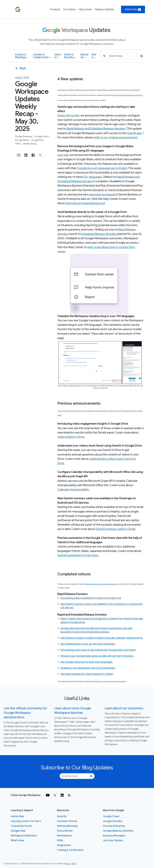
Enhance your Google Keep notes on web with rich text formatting (97, 656)
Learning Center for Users (26, 821)
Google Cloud (111, 816)
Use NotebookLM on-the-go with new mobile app (88, 644)
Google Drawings (24, 136)
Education (84, 56)
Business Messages (114, 836)
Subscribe (133, 9)
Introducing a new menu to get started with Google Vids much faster (98, 650)
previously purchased (102, 195)
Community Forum (21, 826)
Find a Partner (65, 831)
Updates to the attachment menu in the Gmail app (88, 668)
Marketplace (64, 836)
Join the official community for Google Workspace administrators (25, 713)
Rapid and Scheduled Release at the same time (128, 95)
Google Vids (37, 140)
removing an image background (85, 203)
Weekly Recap (30, 144)
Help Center (85, 9)
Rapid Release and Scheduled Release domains (96, 129)
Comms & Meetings (21, 56)
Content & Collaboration (42, 56)
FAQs (60, 840)
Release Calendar (105, 9)
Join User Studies (113, 840)
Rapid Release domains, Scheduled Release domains (101, 584)
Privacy (67, 864)
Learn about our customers (124, 708)
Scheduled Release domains (99, 234)
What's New (18, 840)
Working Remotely (67, 826)
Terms (74, 864)
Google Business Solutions (118, 831)
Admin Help (17, 816)
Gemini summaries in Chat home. (78, 555)
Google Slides (22, 140)
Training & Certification (70, 850)
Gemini (58, 56)
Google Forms (42, 136)
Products (55, 9)
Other (18, 144)
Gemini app (134, 133)
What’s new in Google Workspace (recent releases (111, 681)
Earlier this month (68, 116)
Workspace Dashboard (24, 836)
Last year (63, 155)
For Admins (70, 9)
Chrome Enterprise (114, 826)
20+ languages (93, 177)
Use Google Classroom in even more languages (86, 662)
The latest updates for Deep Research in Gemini (87, 674)
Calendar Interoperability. (73, 490)
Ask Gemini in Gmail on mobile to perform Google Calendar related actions (102, 638)
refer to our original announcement (116, 138)
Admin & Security (70, 56)
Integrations (64, 845)
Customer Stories (67, 821)
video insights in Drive (71, 437)
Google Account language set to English (102, 168)
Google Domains (113, 821)
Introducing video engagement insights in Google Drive (91, 598)
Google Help (18, 831)
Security (62, 816)
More (94, 56)
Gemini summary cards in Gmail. (116, 529)
